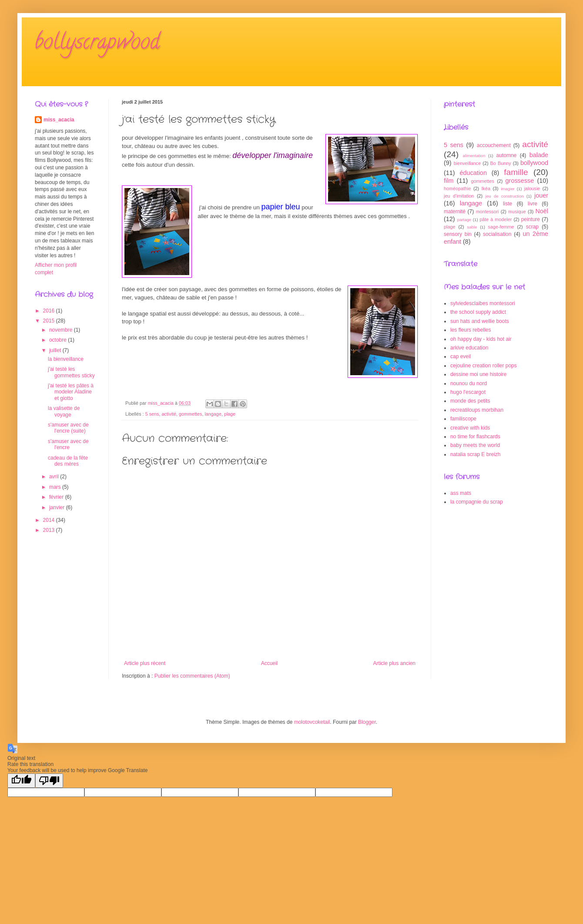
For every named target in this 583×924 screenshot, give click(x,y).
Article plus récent (145, 663)
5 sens (152, 414)
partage (464, 220)
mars (56, 487)
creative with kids (470, 428)
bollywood (534, 163)
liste (508, 204)
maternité (455, 212)
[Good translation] (21, 781)
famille (516, 172)
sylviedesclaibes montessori (483, 303)
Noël (542, 211)
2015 (50, 321)
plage (230, 414)
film (449, 181)
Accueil (270, 663)
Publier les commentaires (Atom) (192, 676)
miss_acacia (59, 120)
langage (213, 414)
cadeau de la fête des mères (68, 461)
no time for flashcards (475, 437)
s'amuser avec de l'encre (68, 444)
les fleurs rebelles (471, 330)
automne (507, 155)
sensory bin (458, 234)
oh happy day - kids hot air (481, 339)
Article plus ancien (394, 663)
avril (55, 477)
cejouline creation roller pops (484, 366)
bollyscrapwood (97, 44)
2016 (50, 311)
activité (169, 414)
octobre (59, 340)
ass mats (461, 493)
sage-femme (501, 227)
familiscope (463, 419)
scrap (532, 227)
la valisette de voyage (64, 411)
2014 (50, 520)
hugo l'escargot (468, 392)
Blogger (367, 722)
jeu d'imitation (459, 196)
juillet (56, 350)
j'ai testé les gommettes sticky (71, 372)
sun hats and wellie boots (480, 321)
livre (533, 204)
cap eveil (461, 356)
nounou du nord (469, 383)
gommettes (190, 414)
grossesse (520, 181)
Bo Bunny (501, 163)
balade (539, 155)
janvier (58, 507)
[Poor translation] (49, 781)
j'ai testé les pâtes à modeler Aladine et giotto (71, 392)
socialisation (497, 234)
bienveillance (467, 163)
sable (472, 227)
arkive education (469, 348)
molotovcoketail (312, 722)
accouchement (494, 145)
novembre (62, 330)
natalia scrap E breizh (475, 454)
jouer (541, 195)
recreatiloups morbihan (477, 410)
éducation (473, 173)
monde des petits (470, 401)
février (57, 497)
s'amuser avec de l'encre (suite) (68, 428)
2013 (50, 530)
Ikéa (486, 188)
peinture (531, 219)
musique (517, 212)
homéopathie (457, 188)
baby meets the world (475, 445)
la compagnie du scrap (477, 502)
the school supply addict (478, 312)
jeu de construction (505, 196)
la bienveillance (66, 359)
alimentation (474, 156)
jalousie (532, 188)
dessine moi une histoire (478, 374)
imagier (508, 189)
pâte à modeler (496, 219)
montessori (488, 212)
